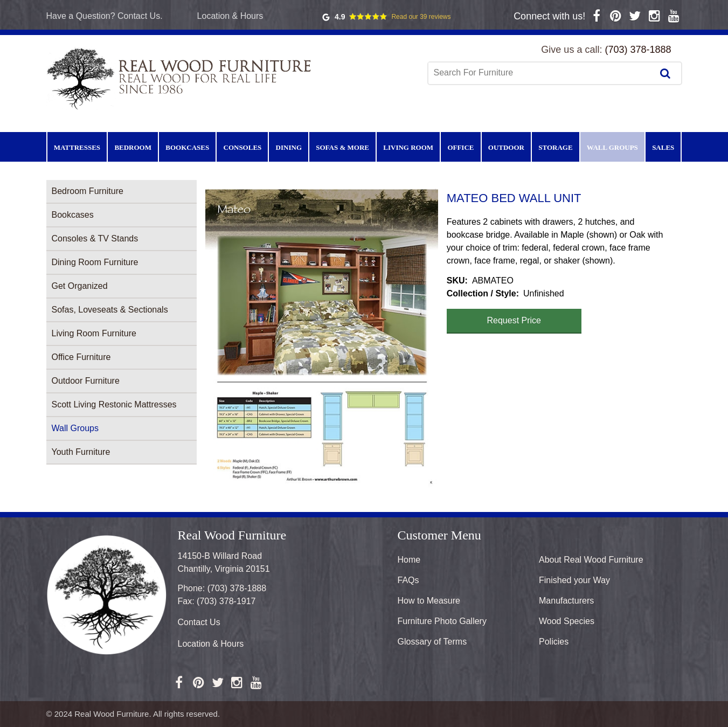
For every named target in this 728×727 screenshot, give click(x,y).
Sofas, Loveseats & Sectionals (110, 310)
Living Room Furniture (94, 333)
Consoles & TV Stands (95, 238)
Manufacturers (566, 601)
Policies (554, 642)
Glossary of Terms (432, 642)
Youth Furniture (81, 452)
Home (409, 560)
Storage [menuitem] (555, 147)
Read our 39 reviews (421, 17)
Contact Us (199, 622)
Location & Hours (230, 16)
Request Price (514, 320)
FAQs (408, 580)
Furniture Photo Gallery (442, 621)
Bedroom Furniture (88, 191)
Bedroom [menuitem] (133, 147)
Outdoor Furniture (86, 381)
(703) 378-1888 (638, 50)
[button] (322, 338)
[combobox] (542, 73)
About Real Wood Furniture (591, 560)
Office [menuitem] (460, 147)
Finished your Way (574, 580)
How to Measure (429, 601)
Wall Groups (75, 428)
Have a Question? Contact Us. (105, 16)
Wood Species (567, 621)
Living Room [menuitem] (408, 147)
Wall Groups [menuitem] (612, 147)
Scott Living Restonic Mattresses (114, 404)
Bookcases (73, 215)
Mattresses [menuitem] (77, 147)
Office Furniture (81, 357)
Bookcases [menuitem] (187, 147)
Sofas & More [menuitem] (342, 147)
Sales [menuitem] (663, 147)
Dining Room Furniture (95, 262)
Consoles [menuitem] (243, 147)
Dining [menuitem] (289, 147)
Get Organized (80, 286)
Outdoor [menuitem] (506, 147)
